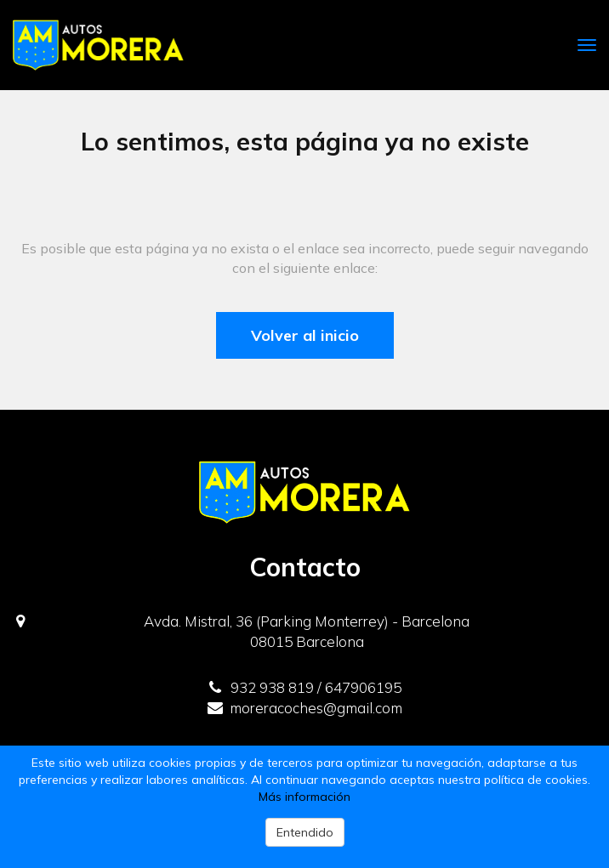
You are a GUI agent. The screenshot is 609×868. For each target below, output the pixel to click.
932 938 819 (261, 687)
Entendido (305, 832)
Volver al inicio (305, 335)
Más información (304, 797)
